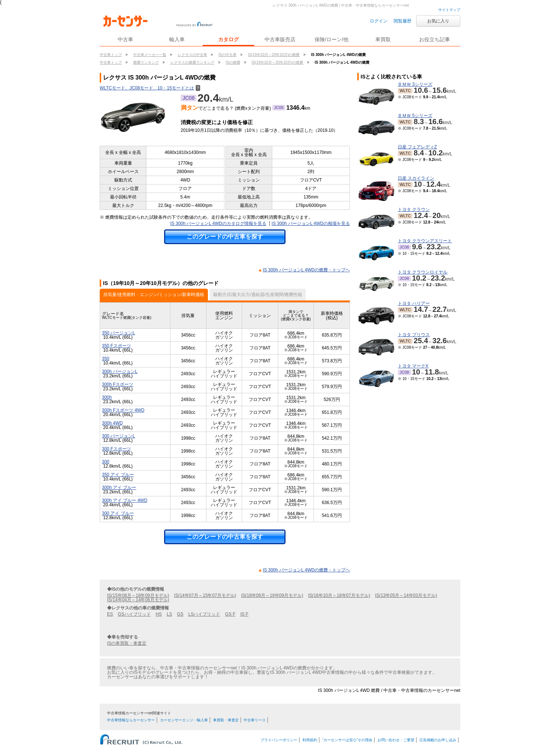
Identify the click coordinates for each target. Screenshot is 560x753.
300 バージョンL (118, 436)
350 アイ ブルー (118, 475)
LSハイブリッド (204, 614)
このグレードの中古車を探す (225, 237)
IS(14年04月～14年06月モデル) (138, 600)
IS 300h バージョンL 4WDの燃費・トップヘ (306, 270)
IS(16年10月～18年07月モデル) (339, 595)
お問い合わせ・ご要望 (396, 740)
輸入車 (177, 39)
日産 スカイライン (416, 178)
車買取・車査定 (226, 720)
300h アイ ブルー (119, 488)
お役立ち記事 (435, 39)
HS (159, 614)
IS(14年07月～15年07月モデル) (205, 595)
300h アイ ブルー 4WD (125, 500)
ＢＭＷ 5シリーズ (415, 116)
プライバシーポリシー (279, 740)
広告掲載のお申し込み (438, 740)
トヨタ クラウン (414, 210)
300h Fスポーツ (118, 384)
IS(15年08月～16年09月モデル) (138, 595)
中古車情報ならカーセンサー (131, 720)
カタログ (228, 39)
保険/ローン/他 (332, 39)
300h (107, 397)
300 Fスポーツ (116, 449)
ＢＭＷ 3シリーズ (415, 84)
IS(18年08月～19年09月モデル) (272, 595)
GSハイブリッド (134, 614)
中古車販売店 (280, 39)
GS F (230, 614)
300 (106, 462)
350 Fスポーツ (116, 346)
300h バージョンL (120, 372)
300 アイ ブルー (118, 513)
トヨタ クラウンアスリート (425, 241)
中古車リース (255, 720)
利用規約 (310, 740)
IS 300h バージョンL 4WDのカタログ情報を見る (218, 224)
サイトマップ (449, 10)
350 (106, 359)
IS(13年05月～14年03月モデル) (406, 595)
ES (110, 614)
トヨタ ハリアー (414, 303)
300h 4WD (112, 423)
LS (169, 614)
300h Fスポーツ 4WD (123, 410)
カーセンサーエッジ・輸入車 (184, 720)
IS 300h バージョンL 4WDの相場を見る (311, 224)
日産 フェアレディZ (417, 147)
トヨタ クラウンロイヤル (423, 272)
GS (180, 614)
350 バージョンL (118, 333)
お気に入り (438, 21)
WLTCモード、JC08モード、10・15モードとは (150, 88)
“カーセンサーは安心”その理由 (348, 740)
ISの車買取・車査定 (127, 643)
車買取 (383, 39)
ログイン (379, 21)
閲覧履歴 (403, 21)
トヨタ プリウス (414, 335)
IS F (244, 614)
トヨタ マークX (413, 366)
